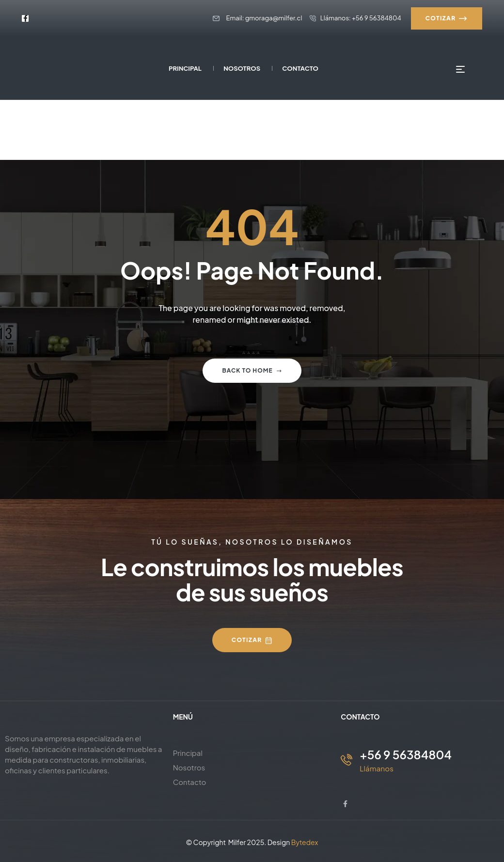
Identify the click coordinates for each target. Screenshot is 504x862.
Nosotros (189, 767)
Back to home (252, 370)
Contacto (190, 782)
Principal (188, 753)
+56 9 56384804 (406, 754)
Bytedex (305, 842)
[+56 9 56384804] (346, 760)
